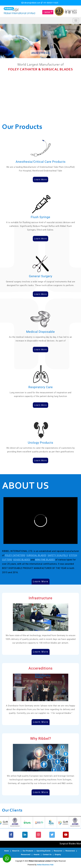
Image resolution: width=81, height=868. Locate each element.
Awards (36, 855)
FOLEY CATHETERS (15, 555)
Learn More (41, 581)
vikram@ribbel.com (32, 3)
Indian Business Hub (45, 865)
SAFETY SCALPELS (58, 555)
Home (7, 851)
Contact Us (47, 855)
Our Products (28, 851)
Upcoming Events (44, 851)
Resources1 (70, 851)
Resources (58, 851)
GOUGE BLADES (22, 560)
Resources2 (26, 855)
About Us (16, 851)
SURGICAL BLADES (36, 555)
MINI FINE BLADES (45, 560)
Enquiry (58, 855)
